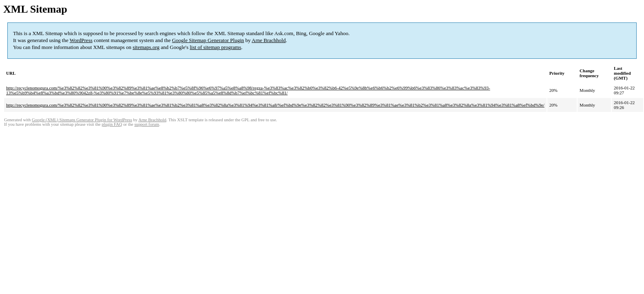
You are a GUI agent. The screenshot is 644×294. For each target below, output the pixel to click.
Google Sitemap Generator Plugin (208, 40)
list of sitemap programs (215, 47)
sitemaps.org (146, 47)
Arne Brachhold (269, 40)
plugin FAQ (112, 124)
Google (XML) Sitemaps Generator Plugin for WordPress (82, 120)
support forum (147, 124)
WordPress (81, 40)
